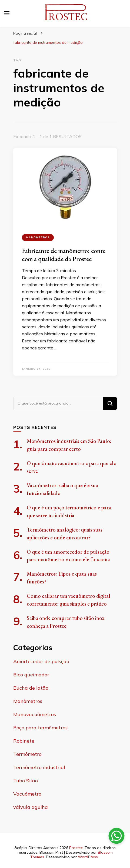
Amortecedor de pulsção (41, 661)
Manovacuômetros (35, 714)
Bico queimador (31, 675)
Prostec (76, 848)
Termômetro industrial (39, 767)
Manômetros (38, 237)
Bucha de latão (31, 688)
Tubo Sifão (26, 781)
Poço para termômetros (40, 728)
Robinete (24, 741)
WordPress (88, 857)
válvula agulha (31, 807)
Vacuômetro (27, 794)
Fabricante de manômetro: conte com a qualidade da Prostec (64, 255)
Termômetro (27, 754)
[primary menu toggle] (7, 13)
